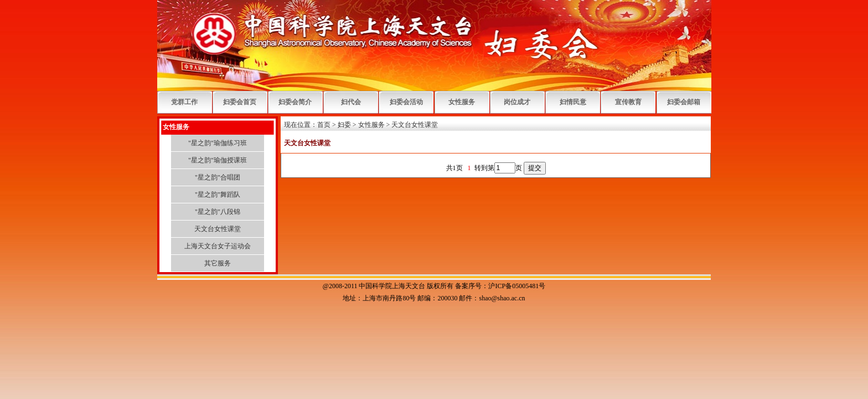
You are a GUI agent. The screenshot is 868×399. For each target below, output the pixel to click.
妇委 (344, 125)
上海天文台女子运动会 (218, 246)
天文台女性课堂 (218, 229)
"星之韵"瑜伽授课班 (218, 160)
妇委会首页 (240, 102)
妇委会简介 (295, 102)
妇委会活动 (406, 102)
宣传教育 (628, 102)
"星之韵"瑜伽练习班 (218, 143)
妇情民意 (573, 102)
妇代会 (351, 102)
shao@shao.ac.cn (502, 298)
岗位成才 (517, 102)
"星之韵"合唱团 (218, 177)
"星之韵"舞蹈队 (218, 195)
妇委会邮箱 (684, 102)
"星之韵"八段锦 (218, 212)
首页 (324, 125)
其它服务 (218, 263)
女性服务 (462, 102)
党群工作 (184, 102)
